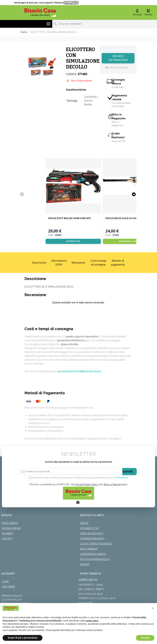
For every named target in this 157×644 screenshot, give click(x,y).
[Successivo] (134, 194)
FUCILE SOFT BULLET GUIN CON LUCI (69, 218)
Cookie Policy (12, 600)
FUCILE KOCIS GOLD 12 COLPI (122, 218)
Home (24, 32)
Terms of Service (112, 484)
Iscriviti (128, 471)
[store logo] (40, 12)
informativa (122, 478)
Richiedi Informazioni (118, 58)
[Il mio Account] (137, 13)
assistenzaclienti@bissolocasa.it (79, 371)
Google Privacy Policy (87, 484)
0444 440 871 (71, 3)
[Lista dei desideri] (117, 68)
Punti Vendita (10, 523)
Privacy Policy (12, 596)
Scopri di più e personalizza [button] (23, 638)
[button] (153, 608)
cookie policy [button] (92, 621)
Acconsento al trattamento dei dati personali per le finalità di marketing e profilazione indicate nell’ (80, 478)
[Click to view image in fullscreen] (42, 66)
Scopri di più (73, 241)
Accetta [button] (145, 638)
